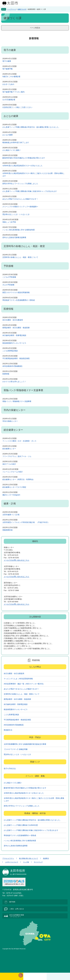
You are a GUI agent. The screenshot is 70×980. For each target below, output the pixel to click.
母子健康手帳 (8, 69)
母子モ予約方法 (10, 769)
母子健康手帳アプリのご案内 (13, 92)
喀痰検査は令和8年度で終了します (16, 142)
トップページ (12, 9)
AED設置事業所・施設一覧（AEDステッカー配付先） (24, 684)
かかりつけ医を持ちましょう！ (14, 382)
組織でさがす (22, 9)
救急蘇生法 (8, 730)
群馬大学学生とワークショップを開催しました (20, 184)
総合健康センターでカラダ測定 (14, 487)
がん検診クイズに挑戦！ (12, 150)
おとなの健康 (8, 135)
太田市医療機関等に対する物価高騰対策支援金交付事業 (25, 744)
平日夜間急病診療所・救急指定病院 (16, 358)
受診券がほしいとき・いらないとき (16, 214)
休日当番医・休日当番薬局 (13, 320)
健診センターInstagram (11, 495)
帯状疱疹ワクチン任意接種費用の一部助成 (19, 300)
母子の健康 (7, 61)
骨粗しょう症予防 (9, 222)
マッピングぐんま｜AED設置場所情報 (18, 679)
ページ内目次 (35, 28)
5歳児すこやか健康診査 (11, 77)
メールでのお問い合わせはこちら (16, 560)
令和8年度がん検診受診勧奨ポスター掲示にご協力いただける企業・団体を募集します (33, 175)
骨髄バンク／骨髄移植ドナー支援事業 (17, 401)
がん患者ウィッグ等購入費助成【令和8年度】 (21, 825)
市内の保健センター (10, 421)
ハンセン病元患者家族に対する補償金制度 (19, 230)
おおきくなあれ (8, 84)
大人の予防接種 (8, 285)
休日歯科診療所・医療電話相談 (14, 335)
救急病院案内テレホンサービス (14, 343)
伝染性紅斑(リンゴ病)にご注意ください (17, 107)
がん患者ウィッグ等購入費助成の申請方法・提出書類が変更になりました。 (31, 127)
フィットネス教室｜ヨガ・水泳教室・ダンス (19, 441)
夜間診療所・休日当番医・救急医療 (16, 328)
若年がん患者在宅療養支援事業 (14, 237)
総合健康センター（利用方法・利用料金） (19, 479)
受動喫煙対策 (8, 530)
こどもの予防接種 (9, 277)
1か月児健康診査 (9, 100)
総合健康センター (9, 449)
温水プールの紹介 (9, 464)
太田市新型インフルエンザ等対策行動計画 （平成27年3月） (26, 522)
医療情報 (6, 374)
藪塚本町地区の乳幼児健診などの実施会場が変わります (24, 158)
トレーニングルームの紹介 (13, 472)
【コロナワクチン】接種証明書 (16, 749)
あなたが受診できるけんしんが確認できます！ (20, 199)
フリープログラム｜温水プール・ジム (17, 456)
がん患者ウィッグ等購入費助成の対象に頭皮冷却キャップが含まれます (30, 191)
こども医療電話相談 (10, 351)
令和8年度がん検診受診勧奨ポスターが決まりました (22, 166)
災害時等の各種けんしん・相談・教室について (20, 257)
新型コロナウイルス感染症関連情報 (16, 292)
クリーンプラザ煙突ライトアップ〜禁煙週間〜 (20, 207)
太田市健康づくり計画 (11, 515)
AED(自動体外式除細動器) (12, 366)
